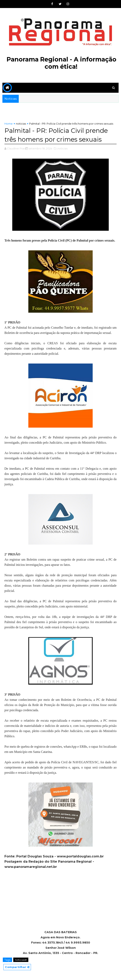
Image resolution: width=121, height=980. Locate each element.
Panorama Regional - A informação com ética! (62, 63)
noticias (21, 124)
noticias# (21, 960)
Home (9, 124)
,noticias (62, 148)
